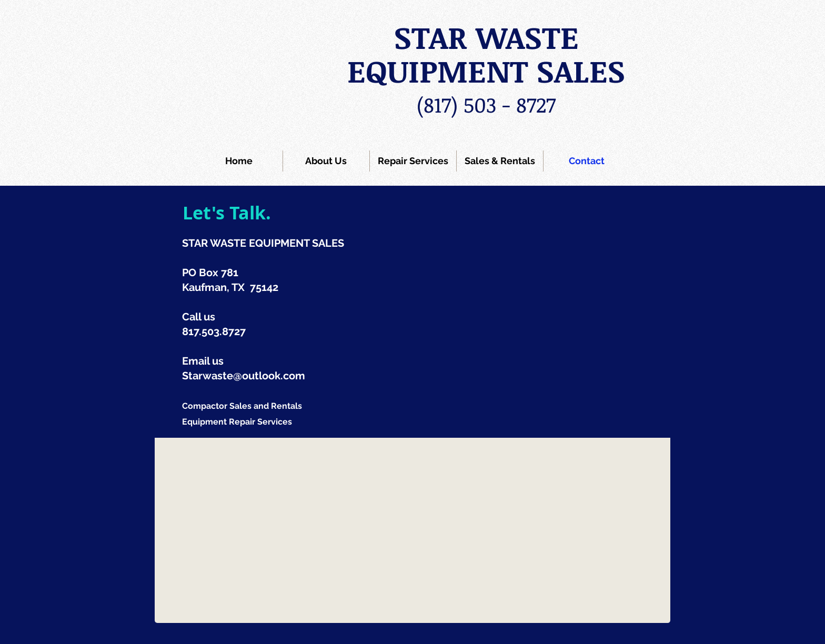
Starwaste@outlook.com (244, 376)
